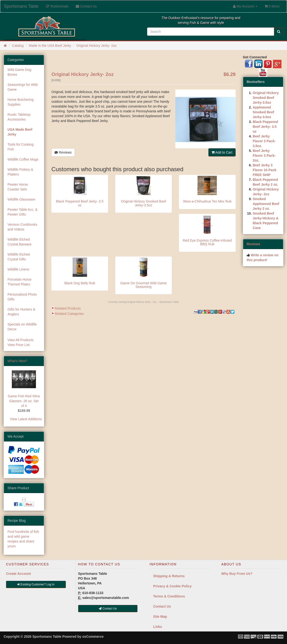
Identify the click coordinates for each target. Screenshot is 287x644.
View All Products (20, 340)
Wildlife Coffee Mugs (23, 159)
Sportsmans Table (21, 6)
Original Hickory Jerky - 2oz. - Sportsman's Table (153, 302)
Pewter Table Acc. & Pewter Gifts (22, 212)
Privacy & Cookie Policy (172, 586)
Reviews (63, 152)
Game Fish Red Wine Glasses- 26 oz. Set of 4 (24, 401)
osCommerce (93, 637)
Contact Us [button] (108, 609)
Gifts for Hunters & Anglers (21, 312)
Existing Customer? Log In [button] (36, 584)
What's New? (17, 361)
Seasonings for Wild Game (23, 87)
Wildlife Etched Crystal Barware (20, 242)
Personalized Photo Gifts (22, 297)
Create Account (18, 574)
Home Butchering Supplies (20, 102)
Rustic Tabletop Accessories (19, 117)
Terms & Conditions (169, 596)
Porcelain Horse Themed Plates (20, 282)
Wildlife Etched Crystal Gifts (19, 257)
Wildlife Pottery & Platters (20, 172)
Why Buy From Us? (237, 574)
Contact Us (162, 606)
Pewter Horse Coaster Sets (18, 187)
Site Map (160, 617)
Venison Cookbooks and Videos (22, 227)
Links (158, 627)
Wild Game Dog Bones (19, 72)
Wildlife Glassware (21, 199)
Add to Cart (222, 152)
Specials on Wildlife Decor (22, 327)
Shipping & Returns (169, 576)
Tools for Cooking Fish (20, 147)
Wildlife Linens (18, 269)
